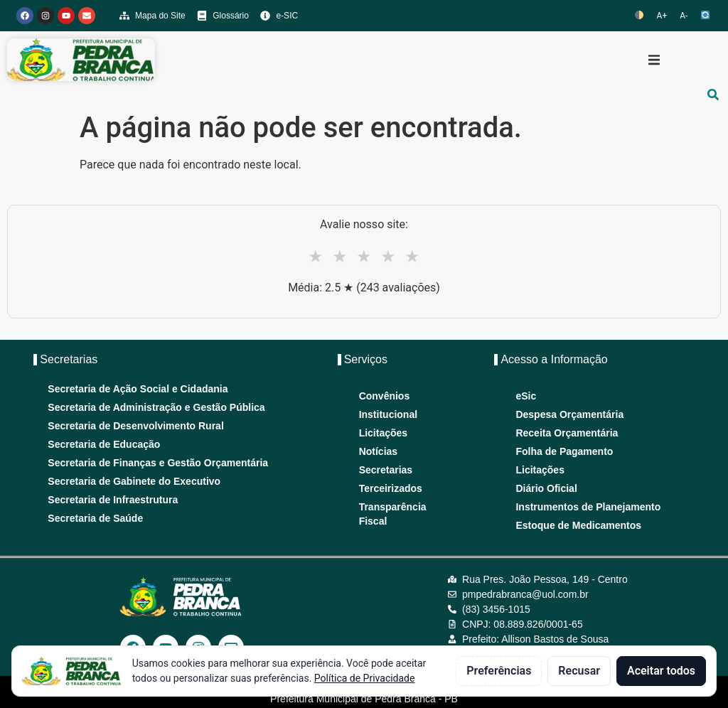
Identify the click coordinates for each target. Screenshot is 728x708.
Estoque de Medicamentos (578, 525)
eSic (526, 396)
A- (684, 16)
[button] (654, 60)
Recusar (579, 671)
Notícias (378, 451)
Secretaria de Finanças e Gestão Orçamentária (158, 463)
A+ (662, 16)
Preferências (499, 671)
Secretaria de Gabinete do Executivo (134, 481)
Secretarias (386, 470)
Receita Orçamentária (567, 433)
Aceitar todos (661, 671)
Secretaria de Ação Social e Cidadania (138, 389)
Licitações (383, 433)
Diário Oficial (546, 488)
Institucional (388, 414)
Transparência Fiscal (393, 514)
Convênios (385, 396)
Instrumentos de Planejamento (588, 507)
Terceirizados (391, 488)
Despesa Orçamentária (569, 414)
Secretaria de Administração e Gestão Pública (156, 407)
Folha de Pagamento (564, 451)
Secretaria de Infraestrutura (113, 500)
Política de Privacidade (365, 678)
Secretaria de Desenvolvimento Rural (135, 426)
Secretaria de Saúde (95, 518)
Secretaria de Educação (104, 444)
